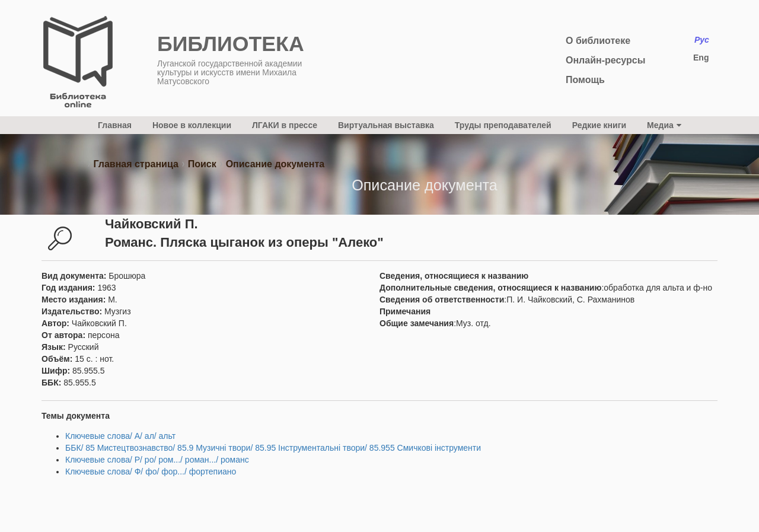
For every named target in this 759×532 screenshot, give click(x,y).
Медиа (664, 125)
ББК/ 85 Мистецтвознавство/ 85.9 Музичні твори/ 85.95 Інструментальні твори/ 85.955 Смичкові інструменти (273, 448)
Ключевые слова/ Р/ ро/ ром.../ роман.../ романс (157, 460)
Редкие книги (599, 125)
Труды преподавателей (503, 125)
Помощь (585, 80)
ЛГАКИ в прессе (285, 125)
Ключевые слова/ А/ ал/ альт (120, 436)
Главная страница (135, 164)
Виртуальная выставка (386, 125)
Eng (701, 58)
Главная (115, 125)
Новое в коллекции (192, 125)
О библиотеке (598, 41)
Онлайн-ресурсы (605, 60)
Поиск (202, 164)
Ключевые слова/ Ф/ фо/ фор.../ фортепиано (151, 472)
